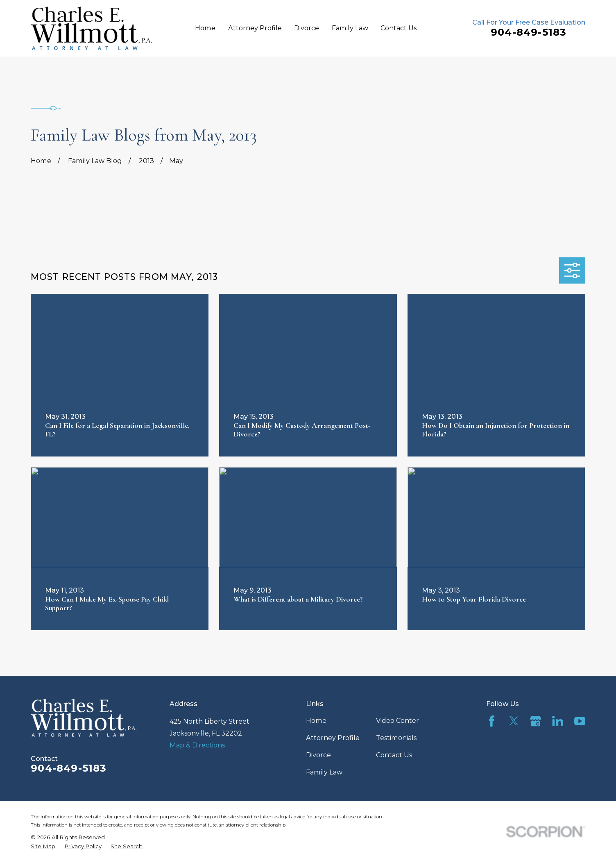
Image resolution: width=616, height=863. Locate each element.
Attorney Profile (333, 738)
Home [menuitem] (205, 28)
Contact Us (394, 755)
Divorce (318, 755)
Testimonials (396, 738)
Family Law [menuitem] (350, 28)
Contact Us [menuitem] (399, 28)
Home (316, 720)
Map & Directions (197, 745)
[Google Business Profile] (536, 721)
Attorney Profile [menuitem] (255, 28)
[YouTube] (580, 721)
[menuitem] (43, 846)
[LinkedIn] (558, 721)
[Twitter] (514, 721)
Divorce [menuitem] (307, 28)
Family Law (324, 772)
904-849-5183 (529, 32)
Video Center (397, 720)
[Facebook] (492, 721)
